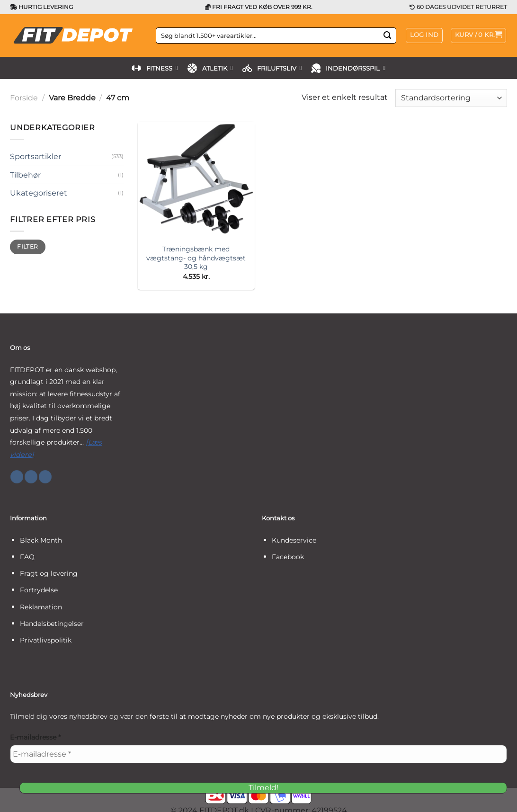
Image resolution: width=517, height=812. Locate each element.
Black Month (41, 540)
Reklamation (41, 607)
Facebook (288, 557)
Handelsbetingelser (52, 624)
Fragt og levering (49, 573)
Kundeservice (294, 540)
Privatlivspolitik (46, 640)
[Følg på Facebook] (17, 477)
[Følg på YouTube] (45, 477)
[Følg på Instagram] (31, 477)
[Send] (387, 36)
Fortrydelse (39, 590)
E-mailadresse (35, 737)
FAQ (27, 557)
